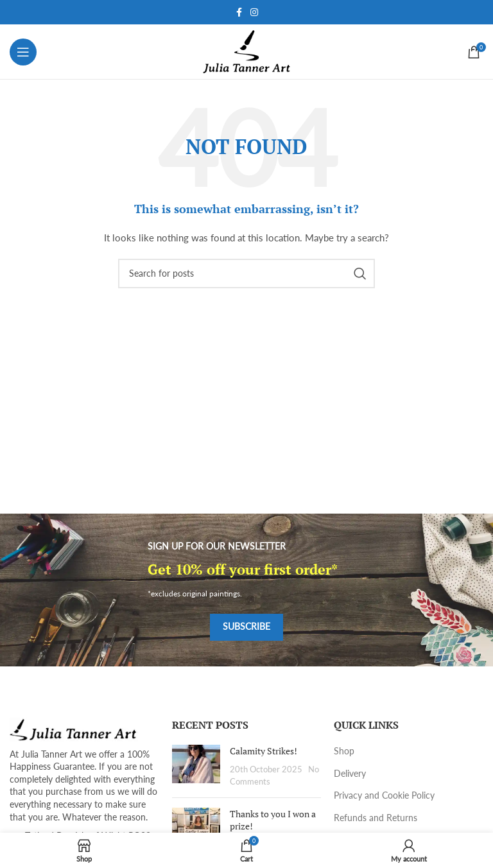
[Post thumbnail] (196, 766)
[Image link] (74, 728)
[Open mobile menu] (23, 52)
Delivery (350, 773)
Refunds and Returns (376, 818)
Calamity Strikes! (264, 751)
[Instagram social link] (254, 13)
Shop (344, 751)
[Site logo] (247, 50)
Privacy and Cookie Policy (384, 795)
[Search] (246, 273)
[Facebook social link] (239, 13)
